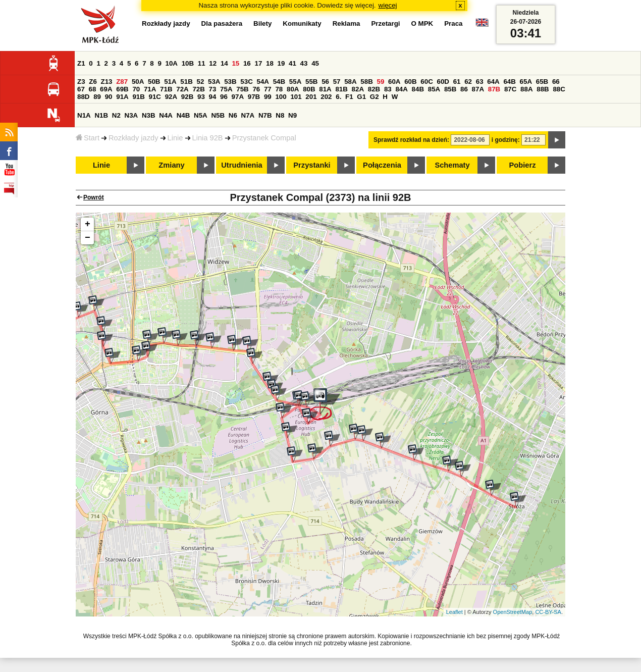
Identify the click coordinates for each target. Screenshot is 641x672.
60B (410, 82)
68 (93, 89)
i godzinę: (506, 140)
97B (254, 97)
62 (468, 82)
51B (186, 82)
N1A (84, 115)
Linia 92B (208, 138)
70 (136, 89)
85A (434, 89)
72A (182, 89)
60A (394, 82)
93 (201, 97)
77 (268, 89)
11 (202, 63)
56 (325, 82)
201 (311, 97)
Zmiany (171, 165)
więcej (388, 5)
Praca (453, 23)
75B (242, 89)
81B (341, 89)
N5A (201, 115)
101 (296, 97)
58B (366, 82)
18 (270, 63)
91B (138, 97)
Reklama (346, 23)
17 (258, 63)
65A (526, 82)
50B (154, 82)
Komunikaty (302, 23)
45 (315, 63)
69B (122, 89)
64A (493, 82)
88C (559, 89)
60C (426, 82)
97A (238, 97)
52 (201, 82)
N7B (265, 115)
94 (213, 97)
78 (279, 89)
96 (224, 97)
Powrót (94, 197)
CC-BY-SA (548, 612)
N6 (233, 115)
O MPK (422, 23)
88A (526, 89)
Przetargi (385, 23)
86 (464, 89)
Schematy (452, 165)
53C (246, 82)
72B (198, 89)
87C (510, 89)
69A (106, 89)
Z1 (81, 63)
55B (311, 82)
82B (374, 89)
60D (443, 82)
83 (388, 89)
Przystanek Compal (264, 138)
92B (187, 97)
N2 (116, 115)
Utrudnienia (242, 165)
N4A (166, 115)
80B (309, 89)
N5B (218, 115)
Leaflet (455, 612)
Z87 (122, 82)
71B (166, 89)
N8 (280, 115)
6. (338, 97)
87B (494, 89)
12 (213, 63)
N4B (183, 115)
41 (292, 63)
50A (138, 82)
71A (150, 89)
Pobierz (523, 165)
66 (556, 82)
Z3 (81, 82)
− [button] (88, 238)
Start (88, 138)
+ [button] (88, 224)
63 (480, 82)
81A (325, 89)
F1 (349, 97)
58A (350, 82)
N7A (248, 115)
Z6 (93, 82)
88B (543, 89)
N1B (101, 115)
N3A (131, 115)
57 (337, 82)
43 (304, 63)
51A (170, 82)
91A (122, 97)
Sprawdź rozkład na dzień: (411, 140)
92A (171, 97)
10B (188, 63)
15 (235, 63)
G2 (375, 97)
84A (401, 89)
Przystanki (312, 165)
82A (358, 89)
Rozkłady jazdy (133, 138)
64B (509, 82)
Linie (175, 138)
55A (295, 82)
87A (478, 89)
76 (256, 89)
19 (281, 63)
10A (172, 63)
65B (542, 82)
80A (293, 89)
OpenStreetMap (513, 612)
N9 (292, 115)
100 (281, 97)
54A (263, 82)
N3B (149, 115)
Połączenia (382, 165)
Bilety (262, 23)
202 (326, 97)
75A (226, 89)
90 (109, 97)
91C (155, 97)
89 (97, 97)
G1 (361, 97)
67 (81, 89)
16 (247, 63)
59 (381, 82)
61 (457, 82)
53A (214, 82)
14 (224, 63)
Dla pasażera (222, 23)
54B (279, 82)
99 (268, 97)
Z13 (107, 82)
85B (450, 89)
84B (418, 89)
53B (230, 82)
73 (213, 89)
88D (83, 97)
